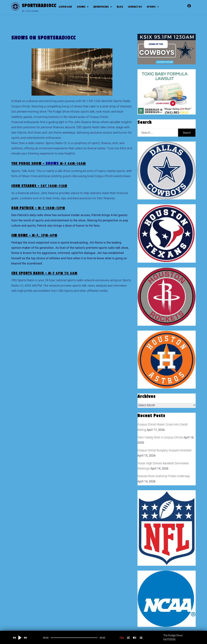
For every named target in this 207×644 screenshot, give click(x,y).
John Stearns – (39, 186)
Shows (81, 7)
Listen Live (65, 7)
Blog (120, 7)
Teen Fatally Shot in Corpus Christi (160, 437)
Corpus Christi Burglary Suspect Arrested (164, 450)
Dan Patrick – (38, 208)
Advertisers (101, 7)
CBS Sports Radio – (44, 273)
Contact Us (135, 7)
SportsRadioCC (39, 6)
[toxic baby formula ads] (165, 92)
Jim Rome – (34, 235)
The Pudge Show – (49, 164)
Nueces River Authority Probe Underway (164, 476)
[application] (74, 638)
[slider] (74, 638)
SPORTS (151, 7)
